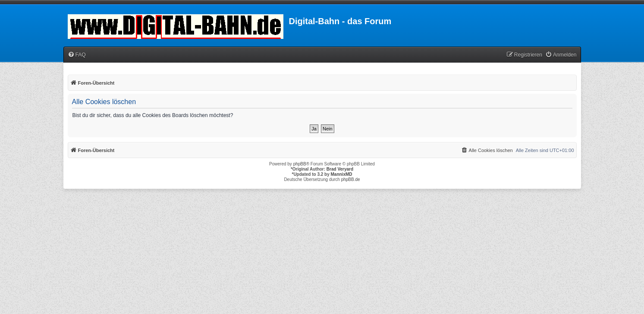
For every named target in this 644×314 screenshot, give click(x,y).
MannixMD (342, 174)
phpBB (300, 164)
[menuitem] (77, 55)
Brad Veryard (340, 169)
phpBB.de (351, 179)
